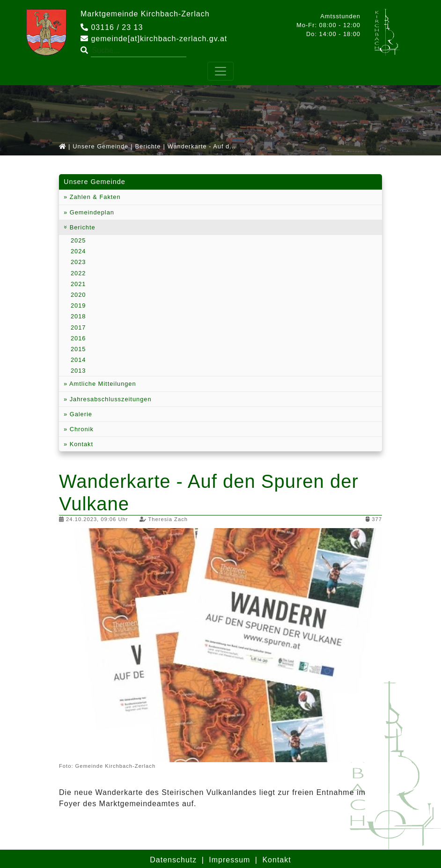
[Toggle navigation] (220, 71)
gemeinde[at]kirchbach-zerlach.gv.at (154, 39)
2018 (78, 316)
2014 (78, 360)
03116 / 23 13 (112, 27)
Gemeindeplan (91, 212)
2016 (78, 338)
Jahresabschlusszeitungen (109, 399)
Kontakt (80, 444)
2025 (78, 240)
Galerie (80, 414)
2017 (78, 327)
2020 (78, 295)
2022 (78, 273)
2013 (78, 371)
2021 (78, 284)
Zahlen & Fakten (94, 197)
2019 (78, 305)
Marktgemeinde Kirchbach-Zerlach (145, 14)
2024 (78, 251)
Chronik (81, 429)
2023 (78, 262)
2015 (78, 349)
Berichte (148, 146)
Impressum (229, 860)
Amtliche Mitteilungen (102, 384)
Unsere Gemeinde (100, 146)
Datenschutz (173, 860)
